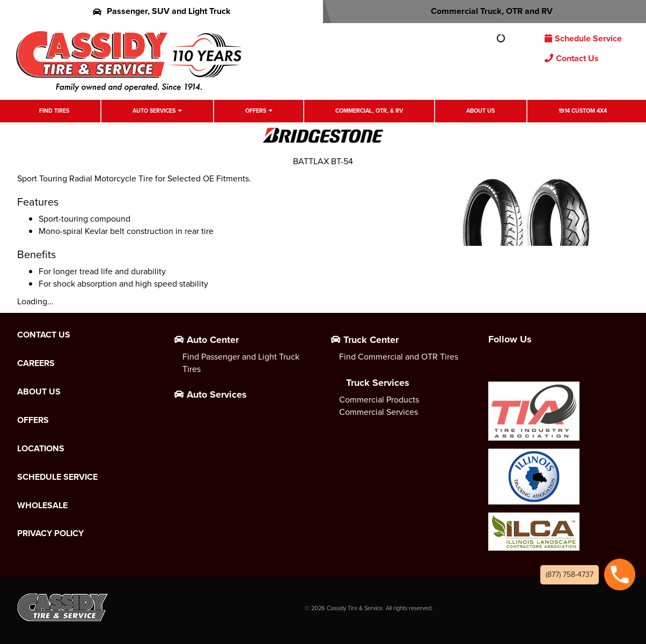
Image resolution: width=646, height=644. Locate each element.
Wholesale (42, 506)
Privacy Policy (50, 533)
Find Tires (54, 111)
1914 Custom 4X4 (583, 111)
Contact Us (572, 58)
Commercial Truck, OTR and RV (485, 11)
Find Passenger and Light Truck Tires (241, 363)
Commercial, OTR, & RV (369, 111)
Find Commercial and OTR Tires (399, 357)
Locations (41, 449)
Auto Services (154, 111)
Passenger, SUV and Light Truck (162, 11)
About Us (480, 111)
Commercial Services (379, 412)
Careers (36, 363)
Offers (256, 111)
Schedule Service (583, 38)
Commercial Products (379, 400)
